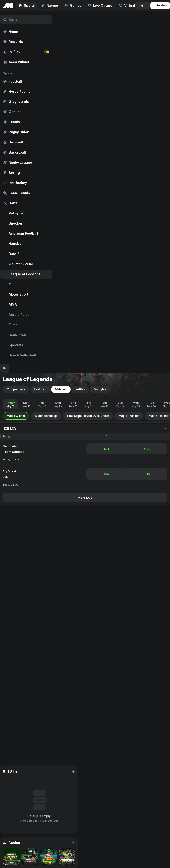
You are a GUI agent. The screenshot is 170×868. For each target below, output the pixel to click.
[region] (26, 187)
